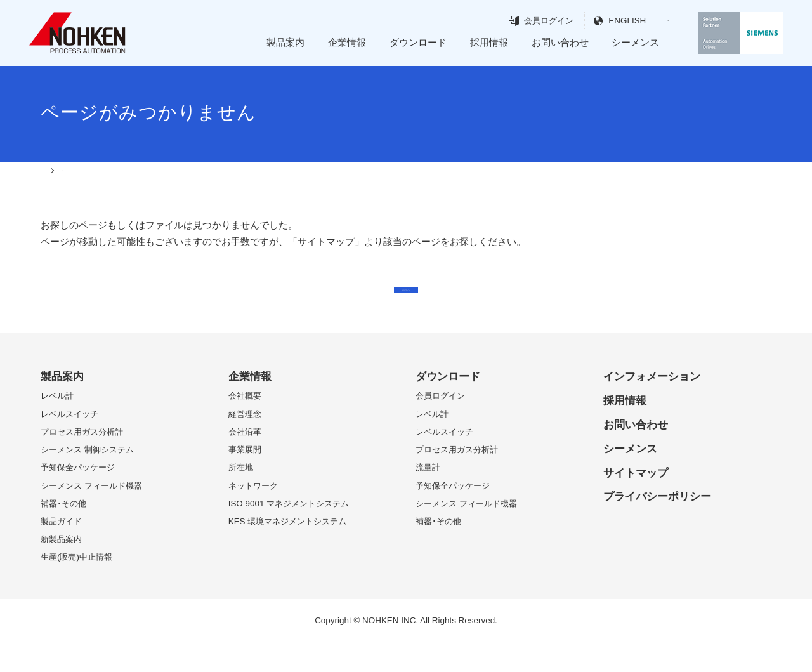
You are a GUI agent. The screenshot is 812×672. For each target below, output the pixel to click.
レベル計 (57, 427)
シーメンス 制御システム (87, 481)
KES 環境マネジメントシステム (288, 552)
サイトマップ (636, 503)
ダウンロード (418, 42)
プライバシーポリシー (657, 527)
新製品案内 (61, 570)
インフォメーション (652, 407)
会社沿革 (245, 462)
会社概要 (245, 427)
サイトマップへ (406, 309)
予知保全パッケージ (78, 498)
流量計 (428, 498)
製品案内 (285, 42)
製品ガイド (61, 552)
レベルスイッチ (69, 445)
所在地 (241, 498)
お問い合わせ (560, 42)
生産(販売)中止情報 (76, 588)
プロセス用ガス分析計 (82, 462)
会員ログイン (528, 21)
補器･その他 (63, 534)
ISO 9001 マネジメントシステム (289, 534)
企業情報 (347, 42)
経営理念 (245, 445)
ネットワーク (253, 516)
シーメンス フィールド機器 (91, 516)
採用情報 (489, 42)
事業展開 (245, 481)
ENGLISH (606, 21)
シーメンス (635, 42)
